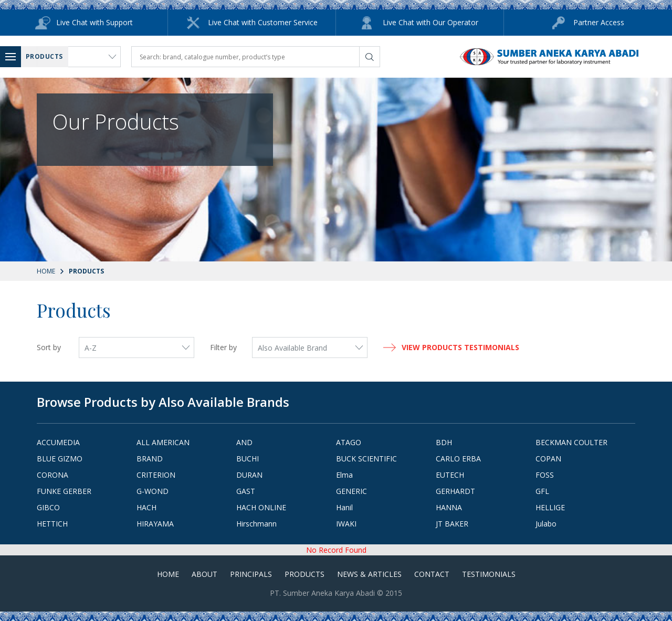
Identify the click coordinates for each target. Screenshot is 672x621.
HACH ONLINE (261, 507)
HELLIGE (550, 507)
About (204, 574)
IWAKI (346, 524)
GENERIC (351, 491)
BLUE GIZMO (60, 459)
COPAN (548, 459)
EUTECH (450, 475)
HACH (146, 507)
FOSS (545, 475)
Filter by (223, 347)
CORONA (52, 475)
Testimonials (489, 574)
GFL (542, 491)
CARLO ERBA (458, 459)
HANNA (449, 507)
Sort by (49, 347)
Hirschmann (256, 524)
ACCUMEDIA (58, 442)
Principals (251, 574)
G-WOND (153, 491)
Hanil (344, 507)
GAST (246, 491)
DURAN (249, 475)
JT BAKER (452, 524)
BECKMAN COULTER (571, 442)
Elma (344, 475)
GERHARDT (455, 491)
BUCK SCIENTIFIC (366, 459)
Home (46, 271)
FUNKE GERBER (64, 491)
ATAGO (349, 442)
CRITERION (156, 475)
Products (304, 574)
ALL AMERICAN (163, 442)
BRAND (150, 459)
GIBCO (48, 507)
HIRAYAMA (155, 524)
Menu (13, 56)
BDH (444, 442)
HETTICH (52, 524)
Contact (432, 574)
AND (244, 442)
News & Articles (369, 574)
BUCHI (248, 459)
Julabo (546, 524)
